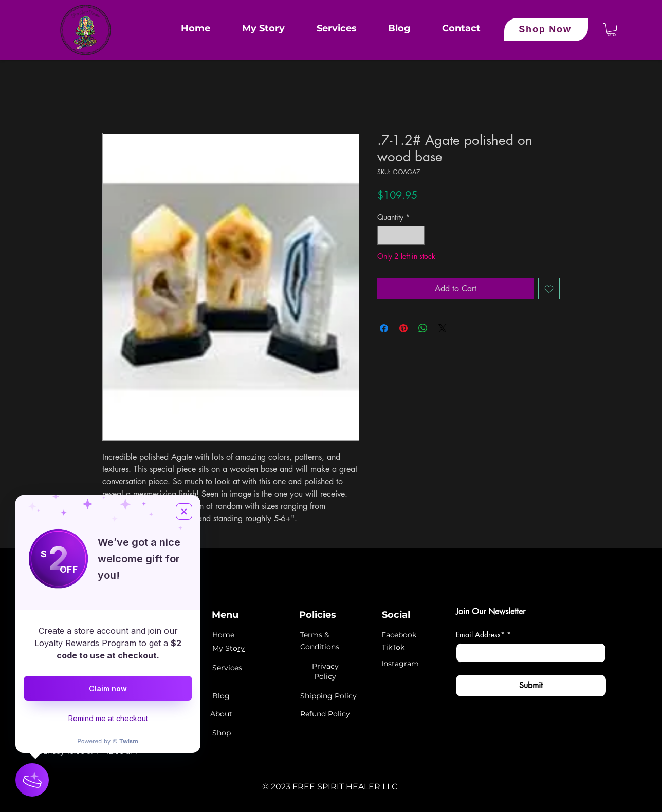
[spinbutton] (401, 235)
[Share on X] (443, 328)
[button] (611, 30)
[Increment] (417, 235)
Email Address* (483, 635)
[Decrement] (385, 235)
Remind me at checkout (108, 718)
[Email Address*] (528, 653)
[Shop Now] (546, 30)
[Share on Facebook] (384, 328)
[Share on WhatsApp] (423, 328)
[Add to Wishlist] (549, 289)
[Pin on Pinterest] (403, 328)
